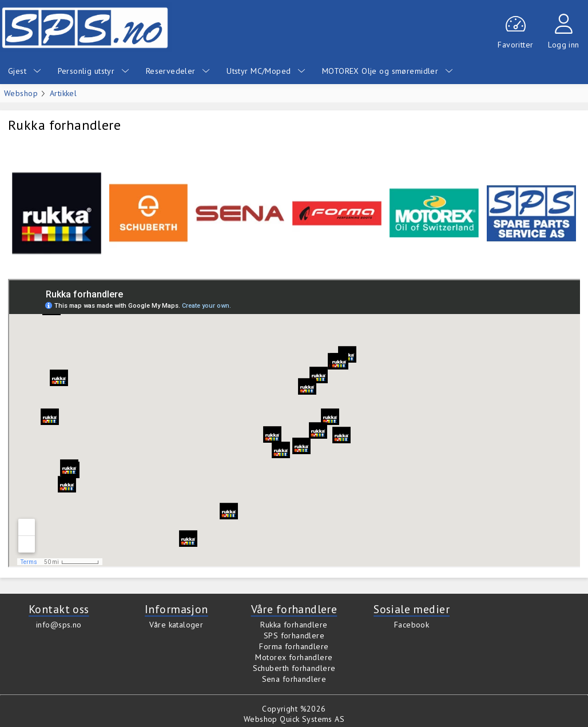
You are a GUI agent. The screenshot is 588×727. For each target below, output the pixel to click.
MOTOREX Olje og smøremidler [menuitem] (388, 71)
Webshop (21, 93)
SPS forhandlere (294, 635)
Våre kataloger (176, 625)
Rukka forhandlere (294, 625)
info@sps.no (59, 625)
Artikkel (63, 93)
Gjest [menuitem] (25, 71)
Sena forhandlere (294, 679)
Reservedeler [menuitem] (178, 71)
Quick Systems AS (312, 719)
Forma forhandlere (294, 646)
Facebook (412, 625)
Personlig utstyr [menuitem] (94, 71)
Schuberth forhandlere (294, 668)
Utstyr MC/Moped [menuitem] (266, 71)
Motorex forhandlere (294, 657)
